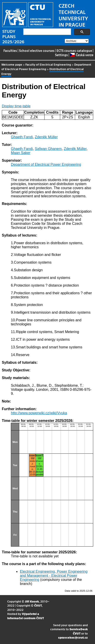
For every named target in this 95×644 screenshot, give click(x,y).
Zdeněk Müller (46, 137)
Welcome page (12, 64)
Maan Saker (21, 153)
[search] (47, 32)
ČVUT (38, 605)
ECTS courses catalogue (74, 51)
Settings (61, 55)
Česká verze (82, 55)
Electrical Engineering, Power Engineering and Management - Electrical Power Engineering (54, 576)
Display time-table (16, 106)
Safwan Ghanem (48, 149)
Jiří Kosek (32, 601)
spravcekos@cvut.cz (73, 637)
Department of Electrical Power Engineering (46, 164)
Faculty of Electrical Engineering (48, 64)
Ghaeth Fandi (22, 137)
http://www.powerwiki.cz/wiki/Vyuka (39, 413)
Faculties (10, 51)
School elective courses (37, 51)
